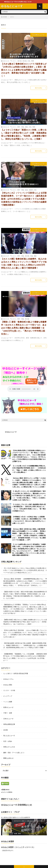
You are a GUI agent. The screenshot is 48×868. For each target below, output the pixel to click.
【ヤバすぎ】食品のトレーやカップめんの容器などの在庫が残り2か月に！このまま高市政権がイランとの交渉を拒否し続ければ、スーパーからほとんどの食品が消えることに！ (25, 570)
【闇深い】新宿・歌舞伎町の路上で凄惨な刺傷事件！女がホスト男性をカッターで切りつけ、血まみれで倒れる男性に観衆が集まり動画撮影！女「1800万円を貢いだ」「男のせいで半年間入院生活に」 (24, 328)
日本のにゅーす (40, 35)
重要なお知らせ (8, 758)
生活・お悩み (8, 741)
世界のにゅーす (8, 707)
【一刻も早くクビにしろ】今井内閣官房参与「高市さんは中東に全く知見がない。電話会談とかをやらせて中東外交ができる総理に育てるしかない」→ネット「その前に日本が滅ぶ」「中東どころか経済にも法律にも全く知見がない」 (29, 496)
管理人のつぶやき (9, 747)
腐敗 (26, 127)
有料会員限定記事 (9, 724)
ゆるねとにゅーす (11, 432)
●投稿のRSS (5, 790)
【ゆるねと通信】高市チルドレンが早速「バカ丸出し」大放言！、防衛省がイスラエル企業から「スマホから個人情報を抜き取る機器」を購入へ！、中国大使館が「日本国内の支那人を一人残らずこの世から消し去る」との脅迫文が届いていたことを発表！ (29, 483)
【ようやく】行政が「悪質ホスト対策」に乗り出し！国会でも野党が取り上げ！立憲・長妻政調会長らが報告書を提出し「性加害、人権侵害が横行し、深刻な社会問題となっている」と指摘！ (24, 134)
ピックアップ (8, 696)
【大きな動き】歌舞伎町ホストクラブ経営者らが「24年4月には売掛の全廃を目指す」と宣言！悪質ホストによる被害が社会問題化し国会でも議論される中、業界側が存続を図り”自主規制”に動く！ (24, 70)
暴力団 (20, 61)
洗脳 (31, 256)
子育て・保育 (8, 713)
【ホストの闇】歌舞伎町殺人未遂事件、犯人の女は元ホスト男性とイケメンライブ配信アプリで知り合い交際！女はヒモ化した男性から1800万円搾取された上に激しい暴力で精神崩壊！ (24, 263)
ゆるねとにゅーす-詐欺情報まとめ (17, 805)
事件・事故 (21, 127)
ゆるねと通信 (8, 685)
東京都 (25, 61)
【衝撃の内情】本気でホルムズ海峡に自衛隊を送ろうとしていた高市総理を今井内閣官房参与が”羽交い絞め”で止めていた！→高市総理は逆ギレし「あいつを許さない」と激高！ (25, 622)
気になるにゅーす (9, 736)
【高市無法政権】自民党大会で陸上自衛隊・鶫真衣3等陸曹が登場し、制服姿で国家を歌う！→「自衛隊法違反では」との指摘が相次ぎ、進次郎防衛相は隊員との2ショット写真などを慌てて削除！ (25, 645)
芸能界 (31, 190)
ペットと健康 (8, 702)
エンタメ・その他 (9, 690)
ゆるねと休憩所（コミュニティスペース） (18, 847)
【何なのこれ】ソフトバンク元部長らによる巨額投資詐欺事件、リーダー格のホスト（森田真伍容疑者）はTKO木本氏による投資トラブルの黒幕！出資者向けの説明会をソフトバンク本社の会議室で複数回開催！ (24, 199)
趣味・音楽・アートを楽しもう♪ (14, 753)
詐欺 (29, 61)
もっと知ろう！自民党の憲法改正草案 (16, 673)
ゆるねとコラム (8, 679)
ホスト (15, 61)
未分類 (6, 730)
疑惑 (26, 190)
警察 (33, 61)
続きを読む (39, 88)
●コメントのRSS (7, 792)
